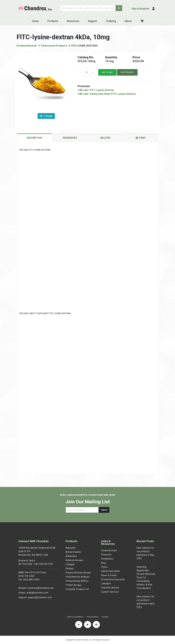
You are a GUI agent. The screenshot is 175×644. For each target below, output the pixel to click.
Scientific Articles (110, 588)
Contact (105, 617)
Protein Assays (74, 585)
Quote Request (127, 72)
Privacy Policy (93, 617)
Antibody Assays (74, 560)
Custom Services (110, 592)
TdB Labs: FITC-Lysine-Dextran (96, 90)
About (128, 21)
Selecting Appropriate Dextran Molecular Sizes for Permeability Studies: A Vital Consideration (146, 577)
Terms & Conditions (75, 617)
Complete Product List (77, 589)
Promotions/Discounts (113, 579)
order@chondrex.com (37, 593)
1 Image (46, 116)
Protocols (106, 555)
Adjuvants (71, 548)
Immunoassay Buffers (77, 581)
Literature (106, 584)
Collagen (70, 564)
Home (35, 21)
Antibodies (71, 556)
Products (53, 21)
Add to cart (107, 72)
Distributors (107, 559)
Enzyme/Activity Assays (78, 573)
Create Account (109, 550)
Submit (104, 510)
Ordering (111, 21)
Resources (73, 21)
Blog (103, 563)
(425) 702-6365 (26, 576)
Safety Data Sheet (110, 571)
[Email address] (82, 510)
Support (93, 21)
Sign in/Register (141, 9)
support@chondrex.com (40, 597)
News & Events (109, 575)
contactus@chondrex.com (40, 588)
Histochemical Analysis (78, 577)
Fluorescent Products (54, 46)
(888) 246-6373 (26, 572)
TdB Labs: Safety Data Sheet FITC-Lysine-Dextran (107, 94)
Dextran (70, 568)
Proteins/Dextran (27, 46)
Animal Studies (73, 552)
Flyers (104, 567)
